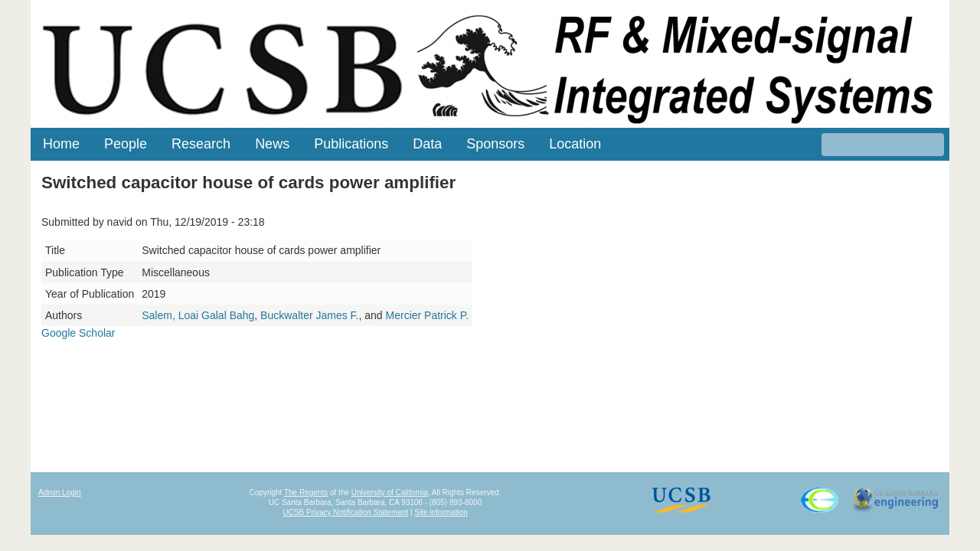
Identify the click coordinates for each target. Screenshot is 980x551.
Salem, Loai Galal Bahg (198, 315)
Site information (441, 512)
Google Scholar (78, 333)
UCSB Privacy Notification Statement (345, 512)
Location (575, 144)
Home (61, 144)
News (272, 144)
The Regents (306, 492)
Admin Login (60, 492)
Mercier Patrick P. (428, 315)
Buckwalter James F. (309, 315)
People (126, 144)
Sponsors (495, 144)
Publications (351, 144)
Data (427, 144)
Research (201, 144)
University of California (390, 492)
